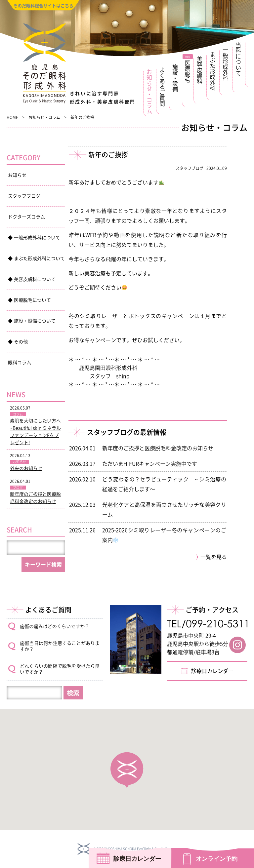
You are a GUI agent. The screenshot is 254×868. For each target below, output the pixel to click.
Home (12, 117)
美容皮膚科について (35, 279)
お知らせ (17, 175)
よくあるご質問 (163, 87)
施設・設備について (35, 321)
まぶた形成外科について (39, 258)
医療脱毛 (188, 72)
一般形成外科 (226, 64)
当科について (239, 59)
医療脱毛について (32, 300)
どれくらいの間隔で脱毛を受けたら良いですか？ (60, 669)
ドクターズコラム (26, 217)
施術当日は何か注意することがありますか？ (60, 646)
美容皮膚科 (200, 70)
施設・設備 (175, 78)
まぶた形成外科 (213, 71)
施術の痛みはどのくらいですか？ (55, 626)
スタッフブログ (24, 196)
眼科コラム (20, 363)
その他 (21, 342)
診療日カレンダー (212, 671)
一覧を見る (214, 557)
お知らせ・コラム (150, 92)
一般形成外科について (37, 238)
